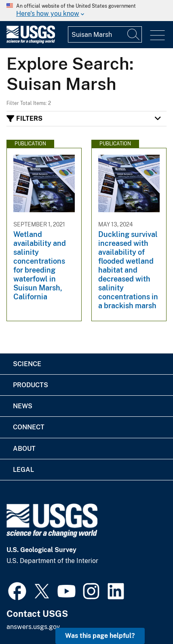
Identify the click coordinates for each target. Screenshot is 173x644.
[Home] (31, 42)
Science (27, 364)
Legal (23, 470)
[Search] (134, 34)
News (23, 406)
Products (31, 385)
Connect (29, 427)
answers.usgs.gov (33, 627)
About (24, 449)
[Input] (105, 34)
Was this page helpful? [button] (100, 636)
